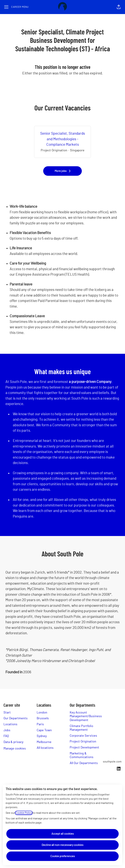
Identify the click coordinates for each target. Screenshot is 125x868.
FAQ (6, 736)
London (42, 713)
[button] (119, 7)
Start (7, 713)
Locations (10, 724)
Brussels (43, 718)
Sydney (42, 736)
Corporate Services (83, 736)
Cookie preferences (63, 856)
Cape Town (44, 730)
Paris (40, 724)
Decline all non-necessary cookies (63, 845)
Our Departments (16, 718)
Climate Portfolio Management (81, 728)
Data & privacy (13, 742)
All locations (45, 748)
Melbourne (44, 742)
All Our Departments (84, 763)
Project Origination (83, 742)
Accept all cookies (63, 834)
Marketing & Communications (82, 755)
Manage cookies (15, 749)
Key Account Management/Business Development (86, 716)
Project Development (84, 748)
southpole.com (112, 762)
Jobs (7, 730)
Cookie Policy (24, 813)
